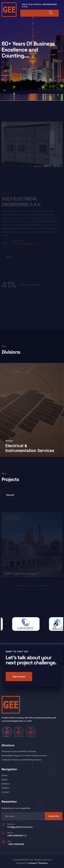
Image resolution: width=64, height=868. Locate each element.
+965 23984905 (16, 844)
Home (4, 775)
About (4, 780)
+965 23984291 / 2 (17, 836)
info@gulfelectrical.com (20, 827)
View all (10, 495)
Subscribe (54, 816)
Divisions (6, 784)
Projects (5, 788)
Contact (5, 792)
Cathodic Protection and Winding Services (22, 760)
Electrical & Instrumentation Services (30, 448)
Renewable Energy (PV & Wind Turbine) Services (24, 756)
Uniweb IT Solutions (38, 863)
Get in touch (19, 677)
